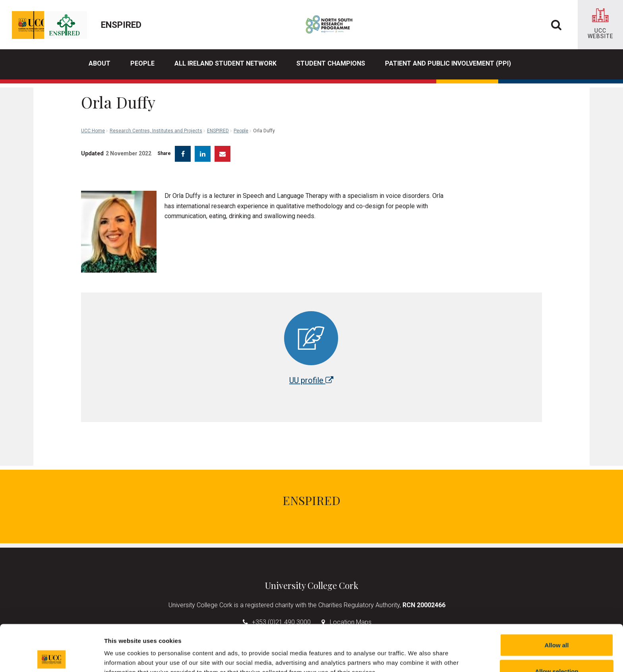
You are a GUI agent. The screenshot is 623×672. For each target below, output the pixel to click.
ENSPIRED (218, 95)
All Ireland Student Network (225, 63)
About (100, 63)
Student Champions (331, 63)
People (142, 63)
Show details (417, 652)
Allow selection (556, 625)
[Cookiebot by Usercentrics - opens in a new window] (51, 657)
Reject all (557, 651)
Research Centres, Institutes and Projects (156, 95)
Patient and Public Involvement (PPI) (448, 63)
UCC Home (93, 95)
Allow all (557, 599)
